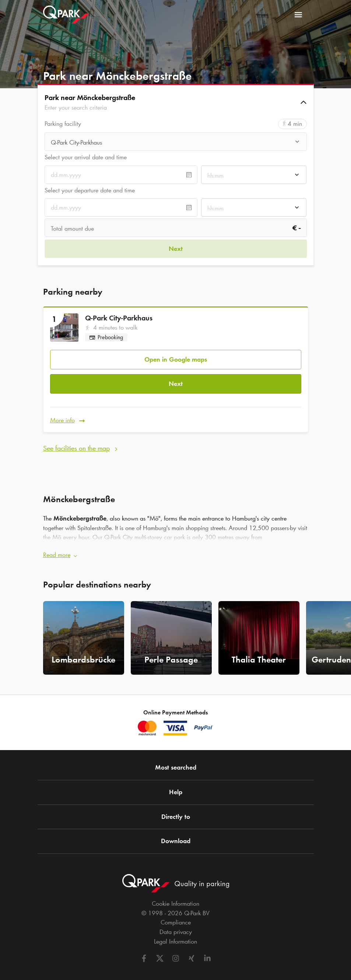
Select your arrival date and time (86, 157)
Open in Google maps (176, 356)
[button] (176, 102)
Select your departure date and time (90, 190)
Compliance (176, 914)
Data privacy (176, 923)
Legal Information (175, 933)
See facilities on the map (76, 439)
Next (176, 379)
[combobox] (176, 142)
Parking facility (63, 124)
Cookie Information (175, 895)
